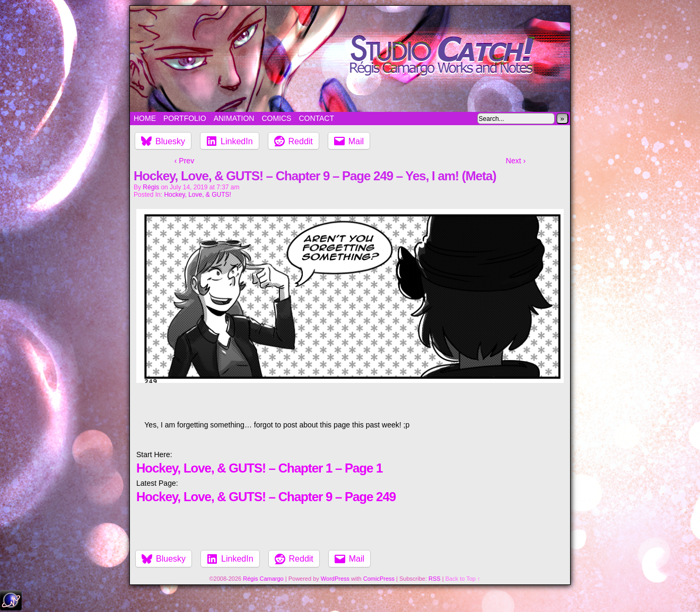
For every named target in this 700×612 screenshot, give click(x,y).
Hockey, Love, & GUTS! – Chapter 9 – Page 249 (266, 497)
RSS (435, 579)
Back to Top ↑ (463, 579)
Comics (276, 118)
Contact (316, 118)
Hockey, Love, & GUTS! (198, 195)
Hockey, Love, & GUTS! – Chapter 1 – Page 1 (259, 468)
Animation (234, 118)
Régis (151, 187)
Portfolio (185, 118)
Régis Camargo (263, 579)
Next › (516, 161)
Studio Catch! (350, 59)
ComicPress (379, 579)
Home (145, 118)
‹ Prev (184, 161)
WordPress (335, 579)
